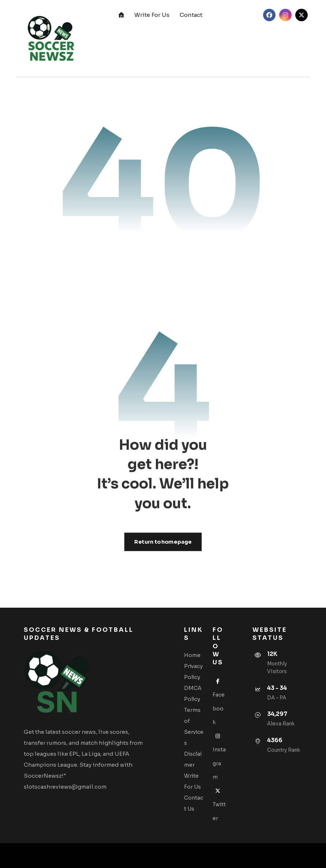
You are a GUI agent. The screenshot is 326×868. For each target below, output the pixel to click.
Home (192, 655)
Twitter (219, 805)
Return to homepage (163, 542)
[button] (269, 15)
